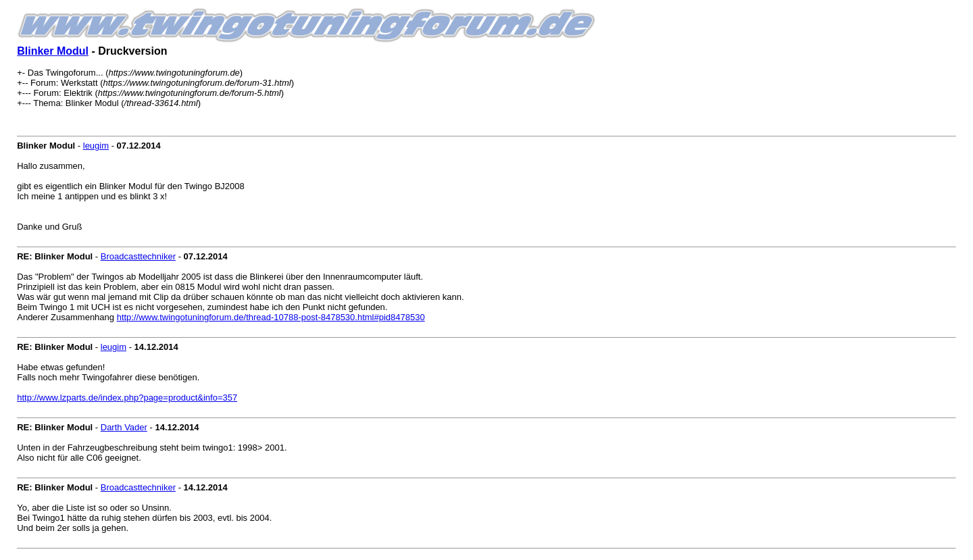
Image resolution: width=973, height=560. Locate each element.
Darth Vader (124, 427)
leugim (96, 146)
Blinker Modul (53, 51)
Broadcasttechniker (138, 256)
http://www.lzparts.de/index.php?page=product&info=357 (127, 398)
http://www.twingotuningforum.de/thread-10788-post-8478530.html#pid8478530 (271, 317)
